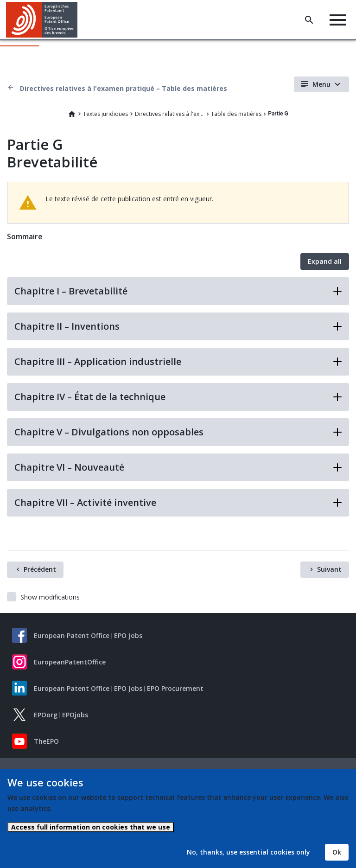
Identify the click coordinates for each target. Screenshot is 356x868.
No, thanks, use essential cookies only (248, 852)
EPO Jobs (128, 635)
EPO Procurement (175, 688)
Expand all (325, 261)
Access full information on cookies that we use (91, 827)
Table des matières (236, 114)
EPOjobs (75, 715)
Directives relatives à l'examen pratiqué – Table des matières (124, 88)
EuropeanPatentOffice (70, 662)
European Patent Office (72, 635)
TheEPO (46, 741)
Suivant (329, 569)
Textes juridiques (105, 114)
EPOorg (46, 715)
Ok (337, 852)
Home (72, 114)
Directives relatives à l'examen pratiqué (170, 114)
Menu (321, 84)
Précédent (40, 569)
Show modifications (50, 597)
